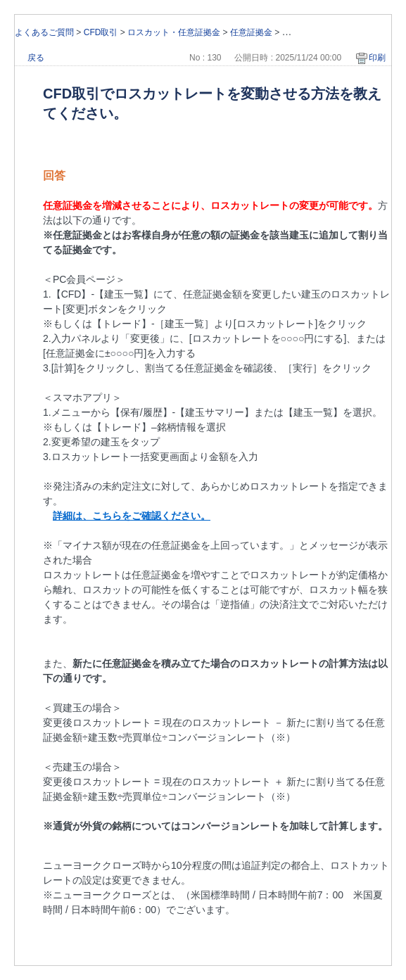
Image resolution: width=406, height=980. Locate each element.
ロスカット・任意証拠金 (174, 32)
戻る (36, 58)
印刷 (377, 58)
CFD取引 (101, 32)
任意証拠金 (251, 32)
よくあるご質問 (44, 32)
